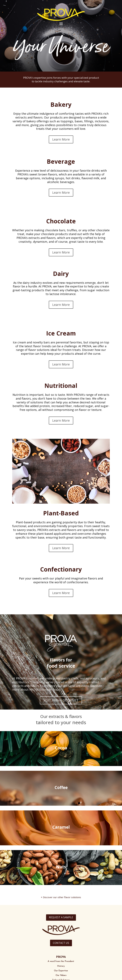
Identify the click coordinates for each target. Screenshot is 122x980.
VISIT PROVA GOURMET (61, 700)
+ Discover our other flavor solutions (61, 897)
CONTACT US (61, 943)
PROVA (61, 957)
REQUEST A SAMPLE (61, 917)
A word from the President (61, 961)
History (61, 966)
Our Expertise (61, 971)
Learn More (61, 139)
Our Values (61, 975)
